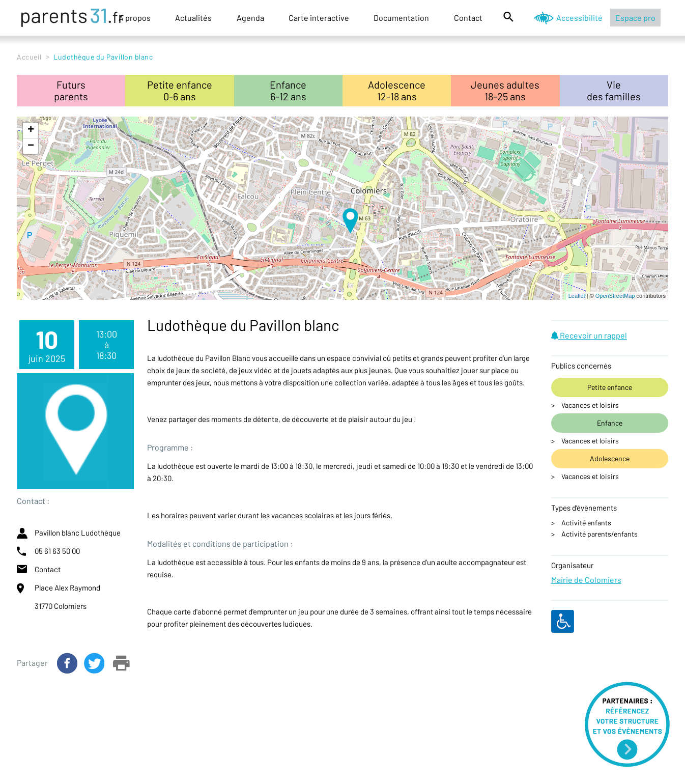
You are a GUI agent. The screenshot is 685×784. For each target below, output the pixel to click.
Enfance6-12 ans (288, 90)
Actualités (193, 18)
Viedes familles (614, 90)
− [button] (31, 146)
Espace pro (635, 18)
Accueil (29, 57)
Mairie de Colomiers (586, 580)
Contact (468, 18)
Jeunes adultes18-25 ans (505, 90)
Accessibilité (579, 18)
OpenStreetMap (615, 296)
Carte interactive (319, 18)
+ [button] (31, 130)
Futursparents (71, 90)
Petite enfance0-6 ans (180, 90)
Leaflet (577, 296)
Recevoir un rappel (589, 335)
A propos (135, 18)
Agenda (250, 18)
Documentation (401, 18)
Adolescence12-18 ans (397, 90)
